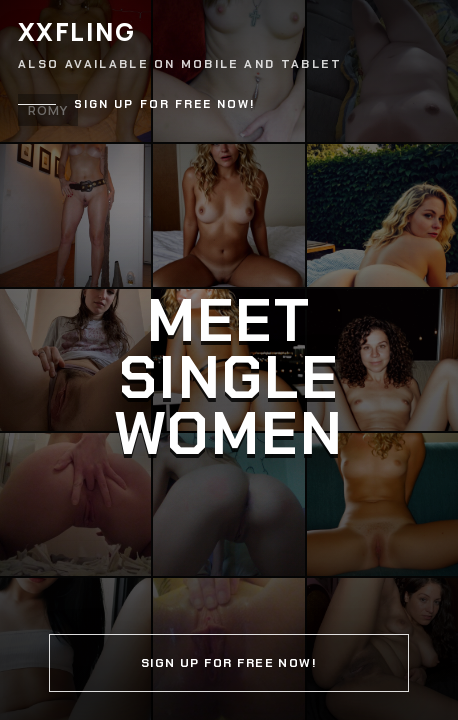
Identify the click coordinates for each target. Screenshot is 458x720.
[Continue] (229, 360)
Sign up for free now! (165, 104)
